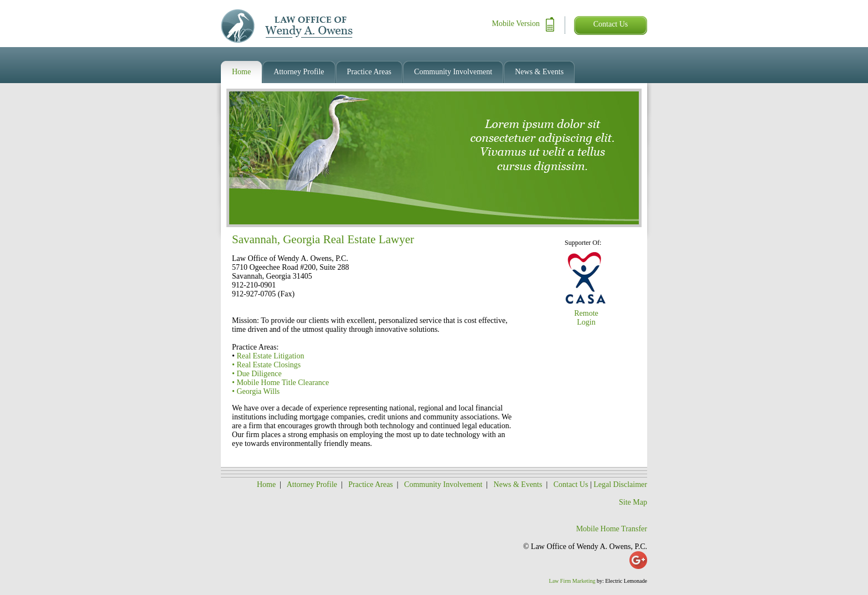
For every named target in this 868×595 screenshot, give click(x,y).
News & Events (519, 484)
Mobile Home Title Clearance (283, 383)
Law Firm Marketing (572, 581)
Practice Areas (370, 484)
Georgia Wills (258, 391)
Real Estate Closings (268, 365)
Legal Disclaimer (620, 484)
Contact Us (611, 24)
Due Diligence (259, 374)
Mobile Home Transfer (612, 529)
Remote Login (586, 318)
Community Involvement (443, 484)
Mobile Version (516, 24)
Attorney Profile (312, 484)
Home (266, 484)
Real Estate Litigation (270, 356)
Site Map (633, 502)
